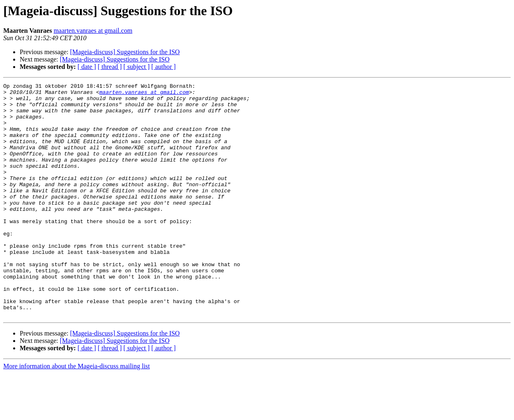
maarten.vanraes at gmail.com (93, 31)
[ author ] (164, 67)
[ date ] (87, 67)
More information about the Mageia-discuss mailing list (77, 413)
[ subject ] (137, 67)
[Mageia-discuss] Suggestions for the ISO (125, 52)
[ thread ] (110, 67)
